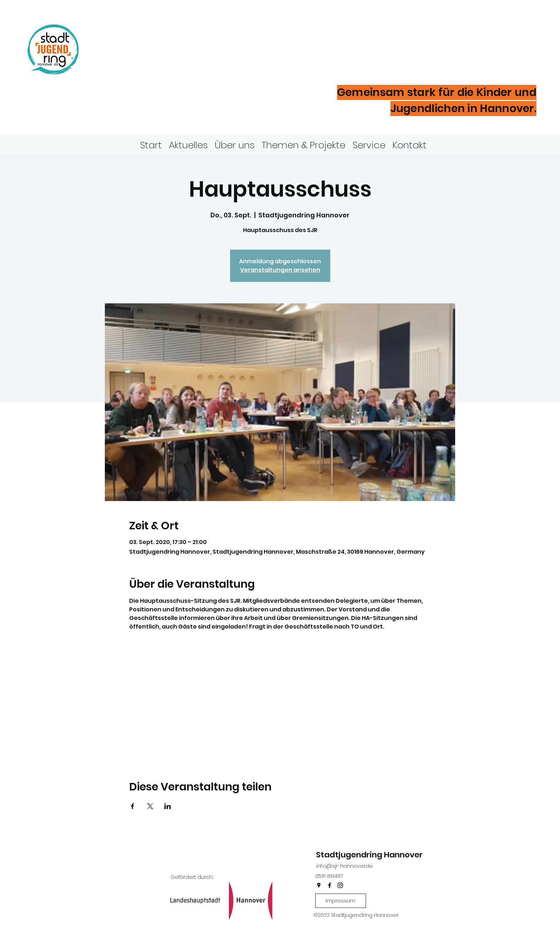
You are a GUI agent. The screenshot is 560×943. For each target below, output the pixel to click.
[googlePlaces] (319, 885)
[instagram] (340, 885)
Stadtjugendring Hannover (369, 855)
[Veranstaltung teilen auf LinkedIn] (168, 806)
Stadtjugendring (166, 37)
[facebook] (330, 885)
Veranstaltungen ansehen (280, 270)
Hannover (136, 61)
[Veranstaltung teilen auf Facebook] (133, 806)
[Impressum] (341, 901)
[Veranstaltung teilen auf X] (150, 806)
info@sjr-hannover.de (345, 866)
